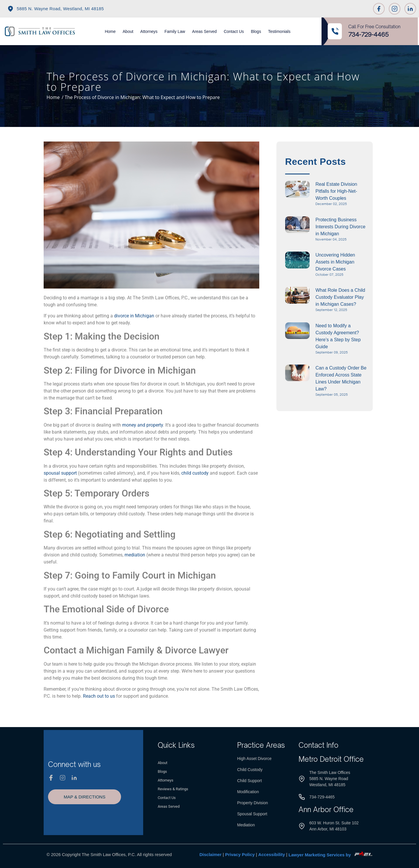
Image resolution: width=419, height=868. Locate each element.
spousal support (60, 473)
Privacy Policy (240, 855)
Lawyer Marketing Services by (331, 855)
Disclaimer (211, 855)
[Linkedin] (410, 9)
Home (110, 31)
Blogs (256, 31)
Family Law (175, 31)
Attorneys (149, 31)
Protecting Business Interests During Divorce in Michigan (340, 227)
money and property (143, 425)
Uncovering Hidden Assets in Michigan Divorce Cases (335, 262)
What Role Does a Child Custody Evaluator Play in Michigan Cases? (340, 297)
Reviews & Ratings (173, 789)
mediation (135, 555)
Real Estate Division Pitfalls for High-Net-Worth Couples (336, 191)
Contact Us (234, 31)
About (128, 31)
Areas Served (204, 31)
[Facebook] (379, 9)
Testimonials (279, 31)
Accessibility (272, 855)
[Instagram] (395, 9)
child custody (195, 473)
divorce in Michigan (134, 316)
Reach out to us (99, 696)
